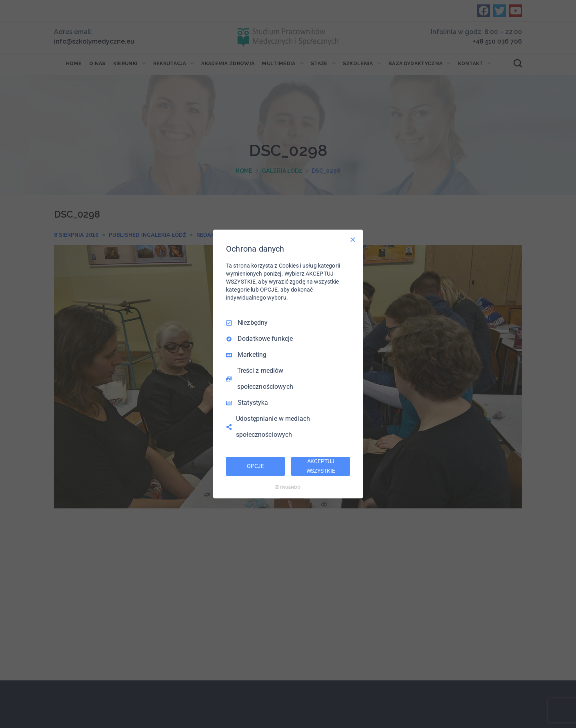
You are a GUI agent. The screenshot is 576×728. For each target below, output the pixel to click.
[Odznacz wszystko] (353, 240)
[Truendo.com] (288, 487)
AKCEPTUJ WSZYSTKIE (321, 466)
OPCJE (255, 466)
